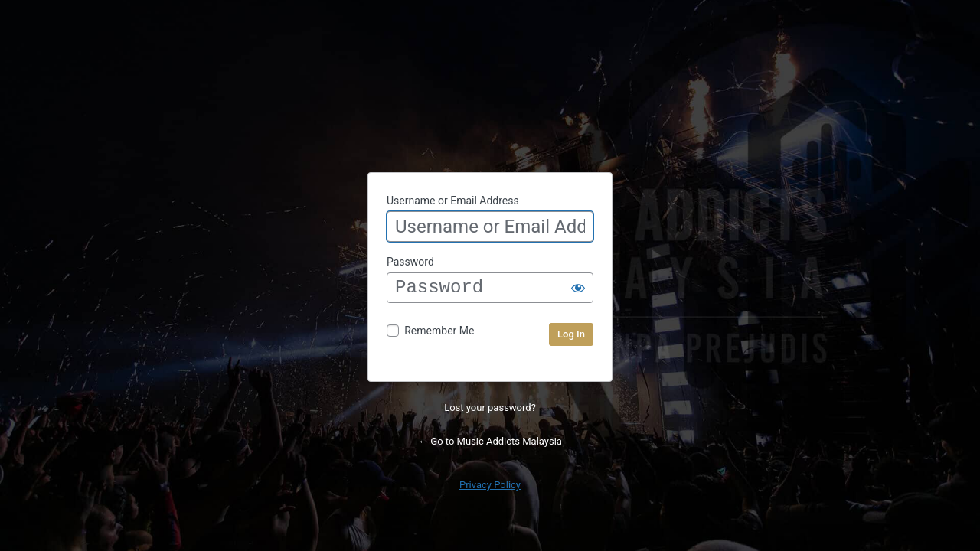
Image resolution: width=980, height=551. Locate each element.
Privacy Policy (490, 485)
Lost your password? (490, 408)
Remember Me (439, 331)
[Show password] (578, 288)
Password (410, 262)
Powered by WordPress (490, 96)
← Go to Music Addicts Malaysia (490, 441)
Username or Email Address (453, 201)
